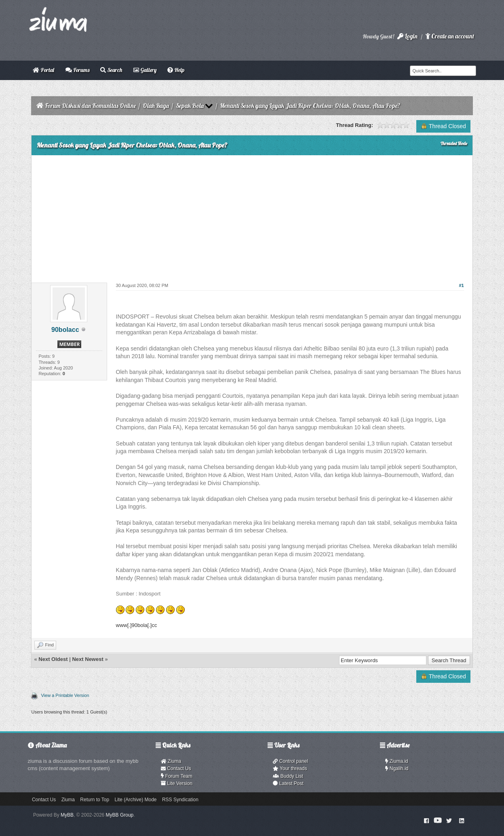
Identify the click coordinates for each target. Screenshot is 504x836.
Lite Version (177, 783)
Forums (77, 70)
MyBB (67, 815)
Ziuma (171, 761)
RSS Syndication (180, 800)
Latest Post (288, 783)
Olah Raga (156, 106)
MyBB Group (120, 815)
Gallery (145, 70)
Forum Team (177, 776)
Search (111, 70)
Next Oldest (53, 659)
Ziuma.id (397, 761)
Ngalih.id (397, 768)
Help (176, 70)
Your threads (290, 768)
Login (407, 36)
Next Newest (88, 659)
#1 (461, 285)
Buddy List (288, 776)
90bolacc (65, 330)
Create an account (450, 36)
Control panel (290, 761)
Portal (43, 70)
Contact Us (176, 768)
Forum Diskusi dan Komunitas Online (90, 106)
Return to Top (95, 800)
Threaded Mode (454, 144)
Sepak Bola (190, 106)
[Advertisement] (252, 216)
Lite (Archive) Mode (135, 800)
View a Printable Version (65, 695)
